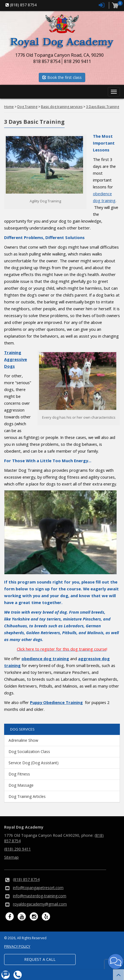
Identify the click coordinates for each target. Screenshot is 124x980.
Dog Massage (21, 785)
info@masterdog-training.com (40, 896)
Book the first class (62, 77)
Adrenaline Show (23, 740)
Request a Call (40, 959)
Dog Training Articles (27, 796)
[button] (116, 962)
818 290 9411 (78, 61)
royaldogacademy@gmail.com (40, 904)
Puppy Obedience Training (56, 702)
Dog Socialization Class (29, 751)
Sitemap (11, 857)
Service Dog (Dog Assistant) (34, 763)
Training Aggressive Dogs (16, 359)
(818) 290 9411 (17, 849)
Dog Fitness (19, 774)
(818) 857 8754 (26, 879)
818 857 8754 (47, 61)
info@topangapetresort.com (38, 888)
